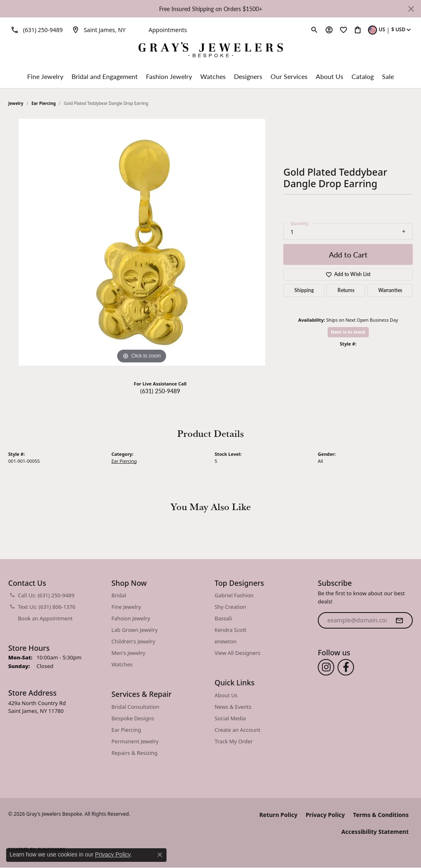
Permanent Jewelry (135, 741)
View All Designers (237, 653)
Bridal (119, 595)
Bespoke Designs (133, 718)
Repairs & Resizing (134, 753)
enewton (226, 641)
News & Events (233, 707)
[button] (315, 30)
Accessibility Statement (375, 832)
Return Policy (279, 815)
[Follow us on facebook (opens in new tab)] (346, 667)
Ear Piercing (44, 103)
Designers (248, 76)
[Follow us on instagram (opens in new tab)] (326, 667)
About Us (330, 76)
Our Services (289, 76)
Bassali (223, 618)
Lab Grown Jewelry (134, 630)
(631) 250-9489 (160, 391)
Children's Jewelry (133, 641)
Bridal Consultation (135, 707)
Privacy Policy (325, 815)
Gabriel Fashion (234, 595)
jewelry (16, 103)
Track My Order (234, 741)
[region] (142, 242)
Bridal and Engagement (105, 76)
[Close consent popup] (160, 855)
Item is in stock (348, 332)
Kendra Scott (231, 630)
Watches (213, 76)
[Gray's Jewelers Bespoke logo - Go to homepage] (211, 51)
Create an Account (237, 730)
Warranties (390, 290)
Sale (388, 76)
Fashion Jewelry (169, 76)
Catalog (363, 76)
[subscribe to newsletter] (399, 620)
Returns (346, 290)
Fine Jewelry (45, 76)
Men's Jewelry (128, 653)
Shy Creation (230, 607)
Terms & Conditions (381, 815)
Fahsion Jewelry (131, 618)
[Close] (411, 9)
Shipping (304, 290)
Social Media (230, 718)
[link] (36, 30)
